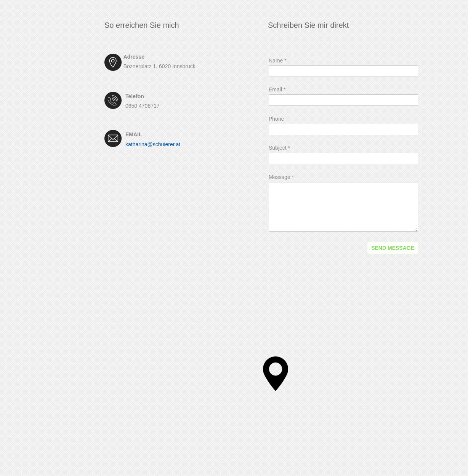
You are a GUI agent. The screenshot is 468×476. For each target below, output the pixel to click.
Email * (277, 89)
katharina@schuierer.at (153, 144)
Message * (281, 177)
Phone (276, 119)
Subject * (279, 148)
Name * (278, 61)
